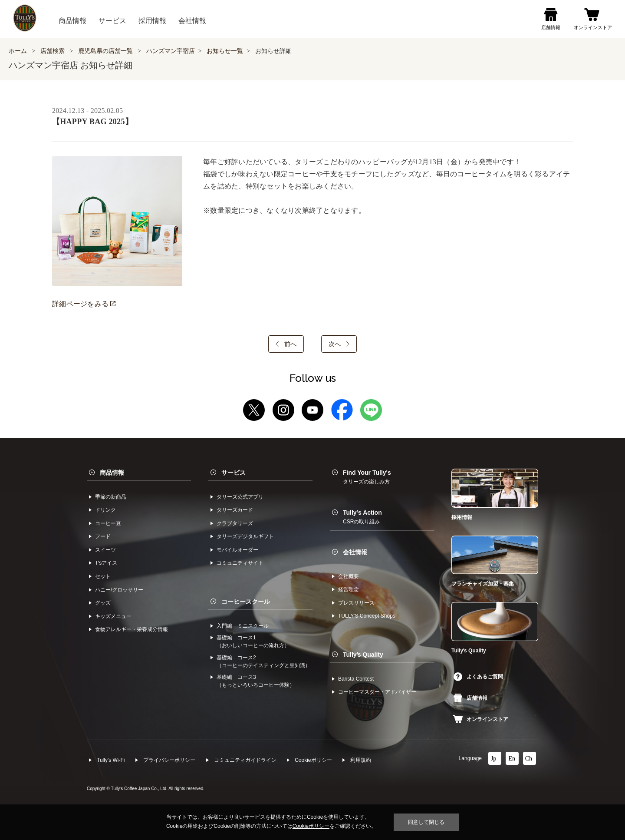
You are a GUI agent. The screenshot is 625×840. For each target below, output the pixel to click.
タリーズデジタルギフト (245, 536)
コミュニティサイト (240, 563)
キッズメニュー (113, 616)
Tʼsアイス (106, 563)
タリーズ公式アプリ (240, 497)
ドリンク (105, 510)
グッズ (103, 603)
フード (103, 536)
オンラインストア (480, 719)
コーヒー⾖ (108, 523)
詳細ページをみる (84, 304)
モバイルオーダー (237, 550)
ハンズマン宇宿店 (171, 51)
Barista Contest (356, 679)
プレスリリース (356, 603)
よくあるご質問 (478, 677)
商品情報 (112, 473)
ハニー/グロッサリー (119, 590)
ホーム (18, 51)
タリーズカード (235, 510)
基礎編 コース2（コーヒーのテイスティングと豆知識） (263, 661)
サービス (234, 473)
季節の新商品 (111, 497)
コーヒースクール (246, 602)
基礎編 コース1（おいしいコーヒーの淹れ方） (253, 642)
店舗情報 (470, 698)
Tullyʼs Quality (363, 655)
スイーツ (105, 550)
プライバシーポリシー (169, 760)
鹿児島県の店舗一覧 (106, 51)
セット (103, 576)
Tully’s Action (362, 517)
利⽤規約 (361, 760)
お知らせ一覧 (225, 51)
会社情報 (355, 552)
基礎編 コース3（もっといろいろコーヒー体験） (256, 681)
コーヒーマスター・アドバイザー (377, 692)
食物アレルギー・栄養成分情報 (132, 629)
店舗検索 (53, 51)
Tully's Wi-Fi (111, 760)
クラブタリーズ (235, 523)
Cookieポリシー (313, 760)
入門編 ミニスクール (243, 626)
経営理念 (349, 589)
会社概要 (349, 576)
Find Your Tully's (367, 477)
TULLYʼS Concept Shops (367, 616)
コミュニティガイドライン (245, 760)
